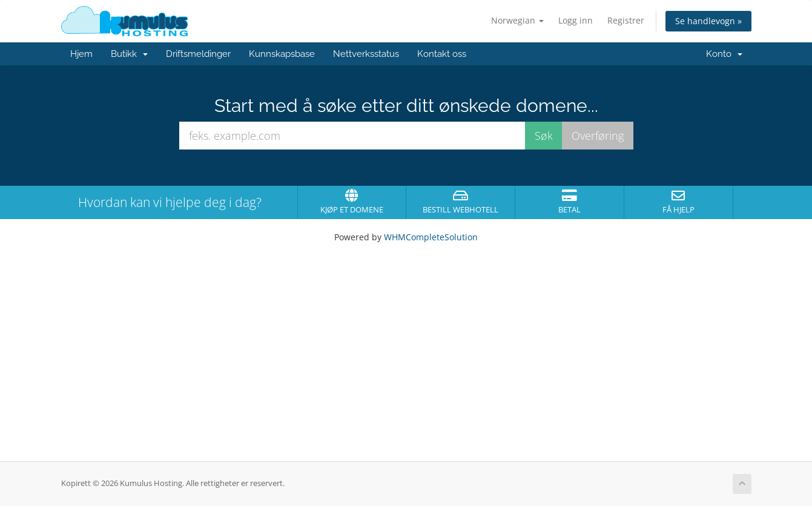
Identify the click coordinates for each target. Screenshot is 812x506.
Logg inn (576, 20)
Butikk (129, 54)
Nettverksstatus (366, 54)
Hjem (81, 54)
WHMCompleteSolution (431, 237)
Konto (724, 54)
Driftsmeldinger (198, 54)
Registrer (626, 20)
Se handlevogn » (708, 21)
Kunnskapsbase (282, 54)
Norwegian (517, 20)
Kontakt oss (442, 54)
